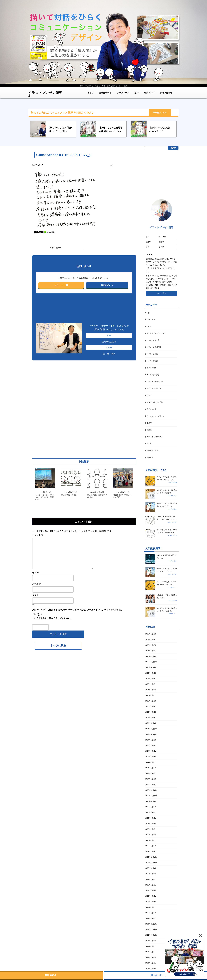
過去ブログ (149, 93)
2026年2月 (149, 645)
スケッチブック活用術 (155, 382)
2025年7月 (149, 684)
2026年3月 (149, 640)
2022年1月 (149, 918)
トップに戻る (58, 645)
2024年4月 (149, 768)
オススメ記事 (152, 368)
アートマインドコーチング (156, 333)
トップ (91, 93)
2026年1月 (149, 651)
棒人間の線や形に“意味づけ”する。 (97, 496)
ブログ (149, 395)
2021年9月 (149, 941)
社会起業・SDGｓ (153, 451)
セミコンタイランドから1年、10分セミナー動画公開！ (45, 497)
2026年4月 (149, 634)
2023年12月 (150, 790)
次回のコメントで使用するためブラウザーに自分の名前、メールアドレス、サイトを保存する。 (78, 610)
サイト (35, 595)
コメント (38, 535)
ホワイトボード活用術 (155, 402)
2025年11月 (150, 662)
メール (37, 584)
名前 (36, 573)
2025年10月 (150, 667)
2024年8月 (149, 746)
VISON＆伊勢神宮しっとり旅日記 (123, 496)
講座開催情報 (105, 93)
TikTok (149, 326)
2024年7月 (149, 751)
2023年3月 (149, 840)
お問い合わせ (166, 93)
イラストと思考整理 (154, 347)
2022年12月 (150, 857)
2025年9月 (149, 673)
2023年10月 (150, 801)
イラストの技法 (152, 361)
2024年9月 (149, 740)
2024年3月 (149, 773)
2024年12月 (150, 723)
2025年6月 (149, 690)
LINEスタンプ (152, 319)
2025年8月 (149, 679)
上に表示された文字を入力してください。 (52, 618)
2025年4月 (149, 701)
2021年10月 (150, 935)
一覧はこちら (160, 113)
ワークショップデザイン (156, 416)
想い (137, 93)
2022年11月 (150, 863)
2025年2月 (149, 712)
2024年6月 (149, 757)
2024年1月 (149, 785)
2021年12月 (150, 924)
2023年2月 (149, 846)
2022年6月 (149, 891)
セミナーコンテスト (154, 388)
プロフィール (123, 93)
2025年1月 (149, 718)
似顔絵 (149, 430)
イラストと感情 (152, 354)
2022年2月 (149, 913)
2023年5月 (149, 829)
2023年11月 (150, 796)
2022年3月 (149, 907)
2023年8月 (149, 812)
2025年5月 (149, 695)
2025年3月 (149, 707)
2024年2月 (149, 779)
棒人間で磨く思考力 (69, 495)
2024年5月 (149, 762)
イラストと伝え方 (153, 340)
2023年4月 (149, 835)
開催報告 (150, 457)
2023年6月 (149, 824)
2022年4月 (149, 902)
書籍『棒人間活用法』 (155, 437)
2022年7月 (149, 885)
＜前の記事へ (56, 248)
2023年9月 (149, 807)
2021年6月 (149, 957)
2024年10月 (150, 734)
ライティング (152, 409)
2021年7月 (149, 952)
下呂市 (149, 423)
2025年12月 (150, 656)
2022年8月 (149, 879)
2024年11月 (150, 729)
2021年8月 (149, 946)
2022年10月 (150, 868)
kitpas (149, 313)
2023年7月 (149, 818)
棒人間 (149, 444)
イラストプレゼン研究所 (45, 93)
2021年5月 (149, 963)
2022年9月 (149, 874)
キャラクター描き (153, 375)
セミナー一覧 (61, 285)
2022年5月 (149, 896)
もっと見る (161, 293)
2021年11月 (150, 930)
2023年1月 (149, 852)
